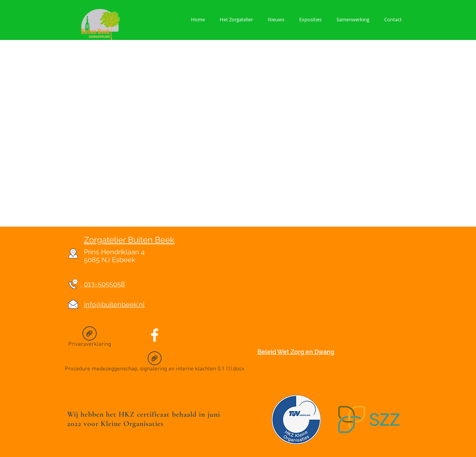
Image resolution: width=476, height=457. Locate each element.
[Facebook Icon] (155, 335)
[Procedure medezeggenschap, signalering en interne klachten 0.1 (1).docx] (155, 363)
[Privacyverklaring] (90, 338)
